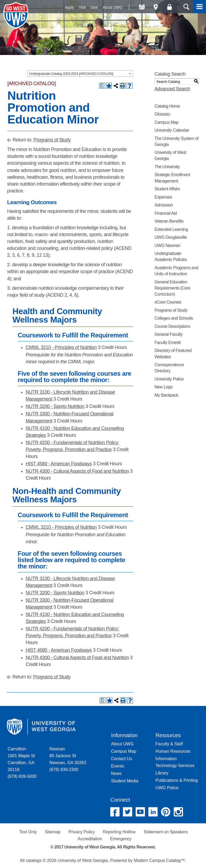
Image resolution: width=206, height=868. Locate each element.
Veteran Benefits (169, 221)
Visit (82, 7)
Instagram (178, 812)
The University (167, 167)
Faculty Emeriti (168, 343)
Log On (169, 7)
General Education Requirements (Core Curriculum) (172, 288)
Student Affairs (167, 189)
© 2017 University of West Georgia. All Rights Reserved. (103, 847)
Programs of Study (52, 140)
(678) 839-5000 (22, 776)
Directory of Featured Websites (173, 353)
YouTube (140, 812)
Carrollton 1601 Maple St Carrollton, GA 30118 (21, 759)
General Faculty (168, 334)
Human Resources (173, 751)
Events (118, 766)
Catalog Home (167, 106)
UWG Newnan (167, 245)
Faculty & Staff (169, 744)
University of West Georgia (17, 15)
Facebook (115, 812)
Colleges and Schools (174, 318)
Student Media (125, 781)
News (116, 773)
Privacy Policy (82, 832)
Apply (70, 7)
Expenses (163, 197)
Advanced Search (172, 89)
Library (162, 773)
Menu (199, 7)
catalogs (34, 860)
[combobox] (80, 74)
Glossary (162, 114)
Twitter (128, 812)
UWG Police (167, 788)
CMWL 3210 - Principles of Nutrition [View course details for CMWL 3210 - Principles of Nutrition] (61, 347)
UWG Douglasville (171, 237)
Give (94, 7)
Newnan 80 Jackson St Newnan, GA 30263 (68, 756)
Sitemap (53, 832)
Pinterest (166, 812)
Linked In (153, 812)
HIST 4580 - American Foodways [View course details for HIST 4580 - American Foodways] (59, 464)
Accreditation (90, 839)
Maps (156, 7)
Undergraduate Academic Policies (171, 256)
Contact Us (122, 759)
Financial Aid (166, 213)
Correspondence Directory (169, 368)
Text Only (28, 832)
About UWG (113, 7)
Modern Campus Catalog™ (159, 860)
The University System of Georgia (176, 141)
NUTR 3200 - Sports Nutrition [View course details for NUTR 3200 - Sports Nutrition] (55, 406)
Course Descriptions (172, 326)
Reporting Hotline (119, 832)
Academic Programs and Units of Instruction (176, 271)
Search (186, 7)
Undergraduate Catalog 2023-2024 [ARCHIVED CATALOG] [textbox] (71, 74)
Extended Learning (171, 229)
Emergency (121, 839)
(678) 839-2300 (64, 770)
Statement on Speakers (166, 832)
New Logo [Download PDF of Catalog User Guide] (163, 387)
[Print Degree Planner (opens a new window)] (102, 86)
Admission (164, 205)
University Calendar (172, 130)
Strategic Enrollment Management (172, 178)
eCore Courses (168, 302)
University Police (169, 379)
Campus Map (166, 122)
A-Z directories (142, 7)
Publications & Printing (177, 780)
